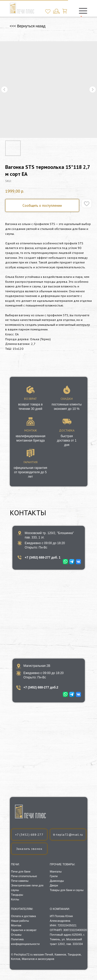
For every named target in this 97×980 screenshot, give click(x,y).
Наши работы (20, 921)
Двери (54, 885)
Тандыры (17, 895)
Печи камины (20, 881)
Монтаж (16, 925)
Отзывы (16, 935)
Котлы (15, 899)
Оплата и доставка (24, 916)
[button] (29, 849)
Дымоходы (57, 881)
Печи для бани (21, 871)
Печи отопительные (24, 876)
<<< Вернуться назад (28, 26)
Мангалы (56, 871)
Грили (54, 876)
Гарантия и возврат (24, 930)
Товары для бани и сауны (67, 890)
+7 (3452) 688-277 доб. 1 (43, 558)
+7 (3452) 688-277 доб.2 (41, 687)
